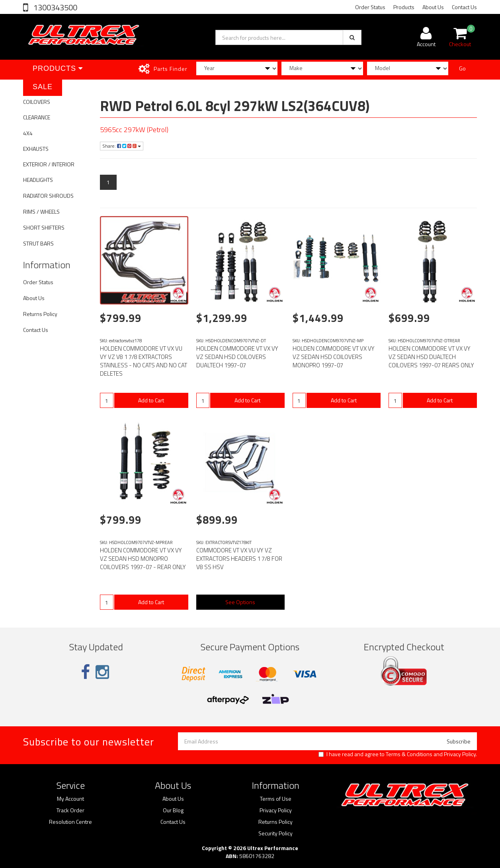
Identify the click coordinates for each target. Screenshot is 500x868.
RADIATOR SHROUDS (48, 196)
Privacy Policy (460, 754)
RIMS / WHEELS (41, 212)
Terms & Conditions (409, 754)
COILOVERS (37, 102)
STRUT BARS (38, 243)
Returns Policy (40, 314)
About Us (433, 7)
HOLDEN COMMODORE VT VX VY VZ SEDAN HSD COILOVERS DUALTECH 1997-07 (237, 357)
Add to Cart (151, 400)
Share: (122, 146)
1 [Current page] (108, 182)
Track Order (70, 810)
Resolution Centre (70, 822)
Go (462, 68)
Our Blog (173, 810)
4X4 (28, 133)
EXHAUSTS (36, 149)
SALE (43, 87)
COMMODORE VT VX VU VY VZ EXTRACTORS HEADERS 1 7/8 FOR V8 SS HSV (239, 559)
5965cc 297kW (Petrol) (134, 130)
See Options (240, 602)
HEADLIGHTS (38, 180)
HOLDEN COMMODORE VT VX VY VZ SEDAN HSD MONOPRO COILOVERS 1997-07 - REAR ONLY (143, 559)
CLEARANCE (37, 117)
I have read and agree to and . (398, 754)
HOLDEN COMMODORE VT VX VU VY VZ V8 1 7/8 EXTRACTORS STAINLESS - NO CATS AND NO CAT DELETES (144, 361)
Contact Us (464, 7)
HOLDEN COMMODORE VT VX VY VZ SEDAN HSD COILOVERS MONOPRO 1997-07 (334, 357)
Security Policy (275, 833)
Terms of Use (276, 799)
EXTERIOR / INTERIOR (49, 164)
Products (404, 7)
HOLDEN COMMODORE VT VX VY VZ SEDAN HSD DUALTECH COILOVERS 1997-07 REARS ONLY (431, 357)
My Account (70, 799)
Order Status (370, 7)
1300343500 (55, 7)
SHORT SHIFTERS (44, 227)
